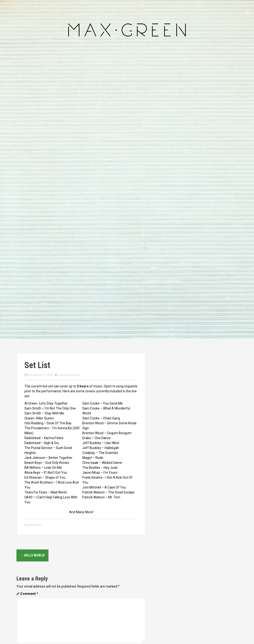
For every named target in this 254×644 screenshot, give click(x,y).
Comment (29, 594)
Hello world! (32, 555)
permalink (34, 525)
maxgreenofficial (69, 375)
